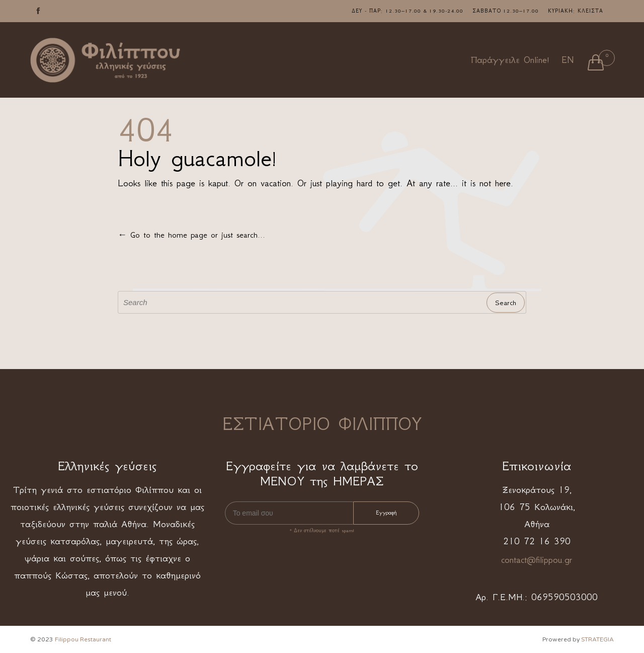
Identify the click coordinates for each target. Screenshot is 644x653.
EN (568, 60)
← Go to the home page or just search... (191, 235)
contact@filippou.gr (537, 560)
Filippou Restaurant (83, 639)
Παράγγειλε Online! (510, 60)
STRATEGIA (597, 639)
